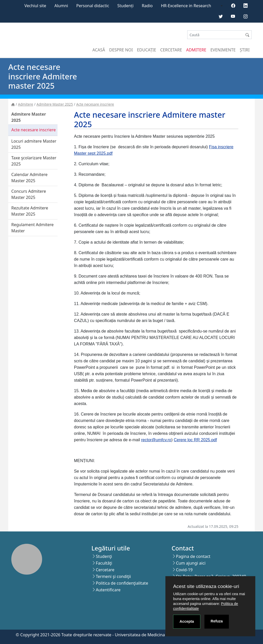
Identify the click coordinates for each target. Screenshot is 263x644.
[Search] (215, 35)
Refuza (217, 621)
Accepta (187, 621)
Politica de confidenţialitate (122, 583)
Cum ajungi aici (191, 563)
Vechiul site (35, 6)
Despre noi (121, 50)
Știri (245, 50)
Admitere (196, 50)
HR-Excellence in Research (186, 6)
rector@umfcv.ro (156, 440)
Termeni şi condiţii (113, 576)
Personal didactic (93, 6)
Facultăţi (104, 563)
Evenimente (223, 50)
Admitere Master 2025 (55, 104)
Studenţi (104, 556)
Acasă (99, 50)
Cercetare (171, 50)
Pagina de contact (193, 556)
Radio (147, 6)
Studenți (125, 6)
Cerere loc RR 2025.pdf (195, 440)
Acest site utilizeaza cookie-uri (206, 586)
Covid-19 (184, 570)
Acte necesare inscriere (95, 104)
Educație (147, 50)
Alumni (61, 6)
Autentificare (108, 590)
